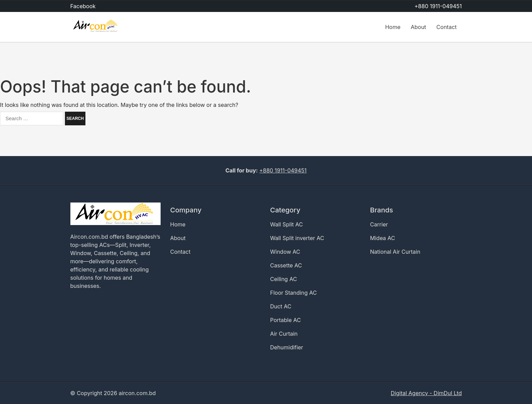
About (418, 27)
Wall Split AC (287, 224)
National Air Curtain (395, 252)
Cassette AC (286, 265)
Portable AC (286, 320)
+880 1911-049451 (438, 6)
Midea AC (383, 238)
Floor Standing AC (294, 293)
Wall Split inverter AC (297, 238)
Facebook (83, 6)
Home (393, 27)
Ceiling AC (284, 279)
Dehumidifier (287, 347)
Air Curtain (284, 334)
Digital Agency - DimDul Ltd (426, 393)
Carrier (379, 224)
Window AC (285, 252)
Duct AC (281, 306)
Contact (446, 27)
